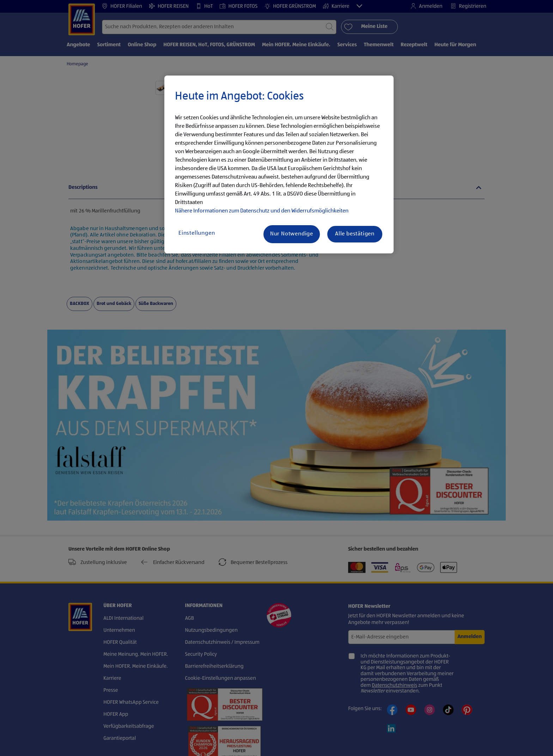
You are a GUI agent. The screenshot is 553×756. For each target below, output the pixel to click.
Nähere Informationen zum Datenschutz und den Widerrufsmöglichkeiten (262, 211)
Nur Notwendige (292, 234)
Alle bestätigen (355, 234)
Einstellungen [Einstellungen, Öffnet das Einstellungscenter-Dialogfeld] (197, 233)
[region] (279, 164)
